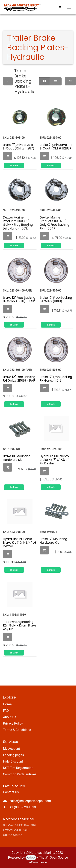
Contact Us (11, 792)
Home (7, 704)
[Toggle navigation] (69, 7)
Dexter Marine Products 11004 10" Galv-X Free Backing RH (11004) (55, 223)
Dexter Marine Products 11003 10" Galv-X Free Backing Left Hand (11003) (18, 223)
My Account (12, 749)
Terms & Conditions (17, 730)
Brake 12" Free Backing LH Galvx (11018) (56, 299)
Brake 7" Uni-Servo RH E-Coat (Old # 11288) (56, 146)
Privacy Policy (13, 723)
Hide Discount (13, 761)
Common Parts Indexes (20, 774)
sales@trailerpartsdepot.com (30, 801)
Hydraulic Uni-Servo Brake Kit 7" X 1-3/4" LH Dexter (19, 543)
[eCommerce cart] (60, 7)
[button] (8, 156)
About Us (10, 717)
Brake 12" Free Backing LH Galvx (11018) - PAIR (19, 299)
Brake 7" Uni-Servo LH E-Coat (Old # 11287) (19, 146)
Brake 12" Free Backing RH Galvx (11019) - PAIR (19, 378)
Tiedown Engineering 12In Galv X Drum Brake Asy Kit (20, 625)
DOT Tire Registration (18, 768)
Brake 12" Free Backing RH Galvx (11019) (56, 378)
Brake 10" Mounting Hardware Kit (17, 458)
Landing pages (13, 755)
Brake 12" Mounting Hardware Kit (53, 541)
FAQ (6, 711)
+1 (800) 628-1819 (23, 807)
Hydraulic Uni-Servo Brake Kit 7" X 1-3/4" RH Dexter (54, 460)
